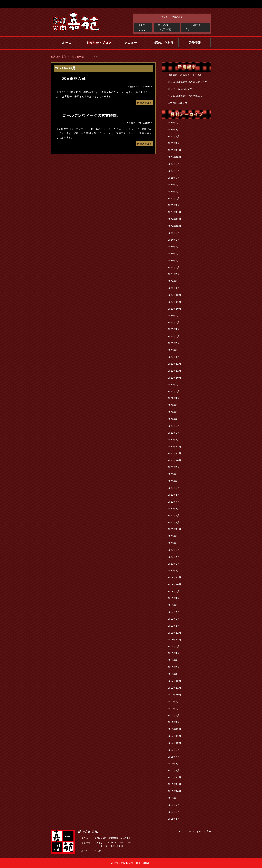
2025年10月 (175, 157)
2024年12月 (175, 212)
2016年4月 (174, 757)
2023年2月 (174, 350)
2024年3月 (174, 274)
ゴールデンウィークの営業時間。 (91, 116)
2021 (90, 57)
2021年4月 (174, 502)
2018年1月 (174, 674)
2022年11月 (175, 371)
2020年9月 (174, 536)
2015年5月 (174, 819)
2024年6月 (174, 254)
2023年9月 (174, 316)
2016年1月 (174, 770)
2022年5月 (174, 412)
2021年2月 (174, 515)
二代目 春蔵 (168, 27)
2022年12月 (175, 364)
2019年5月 (174, 605)
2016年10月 (175, 743)
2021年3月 (174, 509)
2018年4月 (174, 660)
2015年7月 (174, 805)
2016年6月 (174, 750)
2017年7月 (174, 702)
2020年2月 (174, 564)
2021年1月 (174, 522)
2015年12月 (175, 777)
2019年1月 (174, 626)
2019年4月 (174, 612)
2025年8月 (174, 171)
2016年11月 (175, 736)
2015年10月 (175, 791)
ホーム (67, 43)
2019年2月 (174, 619)
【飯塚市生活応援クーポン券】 (185, 75)
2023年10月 (175, 309)
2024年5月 (174, 261)
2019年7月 (174, 598)
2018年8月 (174, 646)
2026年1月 (174, 143)
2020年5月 (174, 550)
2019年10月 (175, 584)
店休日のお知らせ (178, 103)
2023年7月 (174, 329)
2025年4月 (174, 198)
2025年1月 (174, 205)
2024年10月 (175, 226)
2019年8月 (174, 591)
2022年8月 (174, 391)
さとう (145, 27)
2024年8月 (174, 240)
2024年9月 (174, 233)
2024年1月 (174, 288)
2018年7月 (174, 653)
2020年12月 (175, 529)
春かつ (197, 27)
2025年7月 (174, 178)
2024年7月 (174, 247)
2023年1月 (174, 357)
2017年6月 (174, 709)
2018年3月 (174, 667)
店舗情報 (195, 43)
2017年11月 (175, 688)
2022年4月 (174, 419)
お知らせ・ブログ (99, 43)
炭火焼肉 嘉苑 (59, 57)
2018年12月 (175, 633)
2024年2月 (174, 281)
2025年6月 (174, 185)
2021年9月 (174, 467)
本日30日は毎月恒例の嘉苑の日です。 (189, 82)
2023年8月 (174, 322)
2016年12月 (175, 729)
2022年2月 (174, 433)
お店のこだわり (163, 43)
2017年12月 (175, 681)
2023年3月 (174, 343)
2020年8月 (174, 543)
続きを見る (144, 103)
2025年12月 (175, 150)
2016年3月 (174, 764)
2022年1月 (174, 440)
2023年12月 (175, 295)
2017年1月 (174, 722)
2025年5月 (174, 192)
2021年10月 (175, 460)
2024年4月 (174, 267)
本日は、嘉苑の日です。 (181, 89)
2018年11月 (175, 640)
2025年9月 (174, 164)
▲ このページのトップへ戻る (195, 831)
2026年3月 (174, 130)
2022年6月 (174, 405)
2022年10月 (175, 378)
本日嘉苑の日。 (76, 79)
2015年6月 (174, 812)
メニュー (131, 43)
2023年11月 (175, 302)
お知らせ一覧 (77, 57)
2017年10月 (175, 695)
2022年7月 (174, 398)
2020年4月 (174, 557)
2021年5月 (174, 495)
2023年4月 (174, 336)
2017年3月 (174, 715)
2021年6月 (174, 488)
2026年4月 (174, 123)
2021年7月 (174, 481)
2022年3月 (174, 426)
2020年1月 (174, 571)
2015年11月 (175, 784)
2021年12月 (175, 447)
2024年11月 (175, 219)
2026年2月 (174, 136)
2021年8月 (174, 474)
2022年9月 (174, 385)
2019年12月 (175, 577)
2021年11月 (175, 453)
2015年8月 (174, 798)
